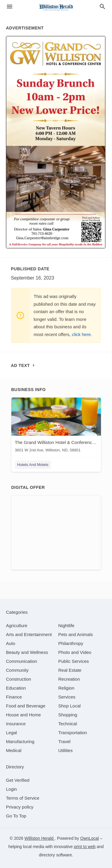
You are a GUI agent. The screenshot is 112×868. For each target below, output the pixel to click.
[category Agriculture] (17, 626)
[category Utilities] (65, 750)
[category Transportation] (73, 733)
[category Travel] (64, 741)
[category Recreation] (69, 679)
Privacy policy (20, 807)
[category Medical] (14, 750)
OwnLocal (90, 838)
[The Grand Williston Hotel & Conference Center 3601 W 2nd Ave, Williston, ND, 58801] (56, 426)
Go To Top (16, 816)
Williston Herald (40, 838)
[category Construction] (19, 679)
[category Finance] (14, 697)
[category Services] (67, 697)
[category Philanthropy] (71, 643)
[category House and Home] (23, 715)
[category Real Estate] (70, 670)
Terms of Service (23, 798)
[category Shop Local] (69, 706)
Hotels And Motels (33, 465)
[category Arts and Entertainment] (29, 634)
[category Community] (17, 670)
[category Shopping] (68, 715)
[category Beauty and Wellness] (27, 652)
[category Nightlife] (66, 626)
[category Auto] (11, 643)
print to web (85, 847)
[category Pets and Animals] (76, 634)
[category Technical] (68, 724)
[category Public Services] (74, 661)
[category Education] (16, 688)
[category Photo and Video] (75, 652)
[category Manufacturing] (20, 741)
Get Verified (18, 780)
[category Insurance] (16, 724)
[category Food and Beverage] (26, 706)
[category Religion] (66, 688)
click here (81, 334)
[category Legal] (11, 733)
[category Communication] (22, 661)
